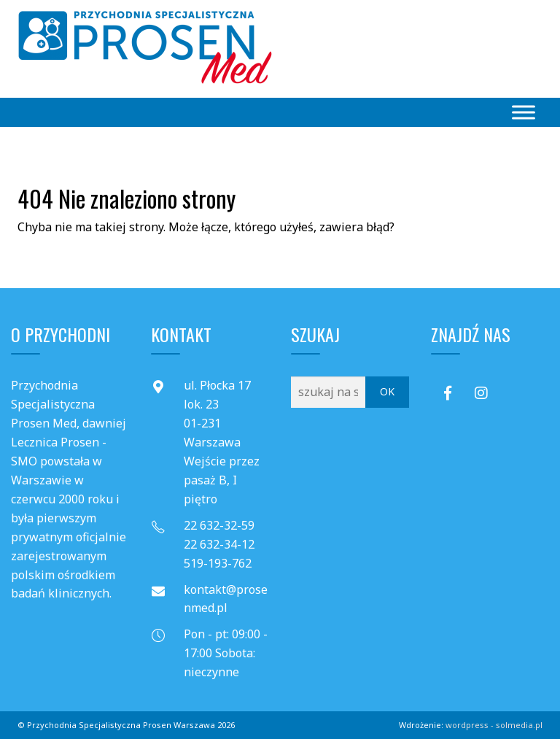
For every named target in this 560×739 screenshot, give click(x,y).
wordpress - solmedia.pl (494, 725)
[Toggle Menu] (524, 112)
